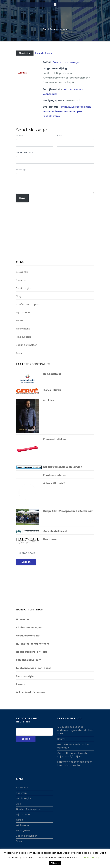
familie (63, 107)
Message (21, 169)
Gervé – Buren (52, 390)
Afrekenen (22, 272)
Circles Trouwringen (29, 628)
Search (26, 562)
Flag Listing (25, 53)
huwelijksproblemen (80, 107)
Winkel (20, 321)
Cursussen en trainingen (66, 62)
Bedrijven (21, 280)
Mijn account (23, 312)
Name (20, 136)
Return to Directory (45, 53)
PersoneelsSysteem (29, 660)
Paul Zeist (49, 400)
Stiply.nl (62, 739)
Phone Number (24, 152)
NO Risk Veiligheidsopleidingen (63, 467)
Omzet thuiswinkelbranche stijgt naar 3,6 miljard (73, 755)
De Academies (52, 374)
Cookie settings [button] (91, 858)
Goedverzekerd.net (28, 636)
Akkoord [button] (55, 863)
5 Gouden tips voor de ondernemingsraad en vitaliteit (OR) (76, 730)
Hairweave (50, 539)
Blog (19, 296)
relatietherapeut (73, 111)
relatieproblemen (53, 111)
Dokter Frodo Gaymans (31, 692)
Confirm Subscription (28, 304)
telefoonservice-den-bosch (34, 668)
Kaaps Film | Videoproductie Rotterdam (68, 511)
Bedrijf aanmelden (27, 345)
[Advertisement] (35, 234)
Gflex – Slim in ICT (54, 483)
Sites (19, 353)
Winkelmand (23, 329)
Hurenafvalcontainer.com (33, 644)
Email (60, 136)
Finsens (21, 684)
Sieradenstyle (25, 676)
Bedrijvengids (24, 288)
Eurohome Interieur (56, 475)
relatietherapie (51, 116)
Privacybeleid (24, 337)
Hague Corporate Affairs (32, 652)
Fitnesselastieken (54, 439)
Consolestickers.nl (55, 531)
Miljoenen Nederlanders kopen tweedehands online (75, 763)
